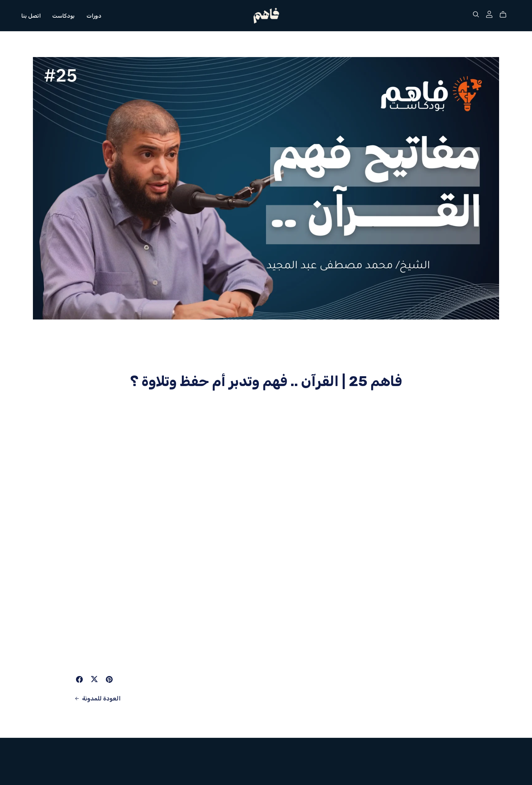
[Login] (489, 14)
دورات (94, 15)
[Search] (476, 14)
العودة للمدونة (97, 698)
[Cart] (506, 15)
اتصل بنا (31, 15)
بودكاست (63, 15)
